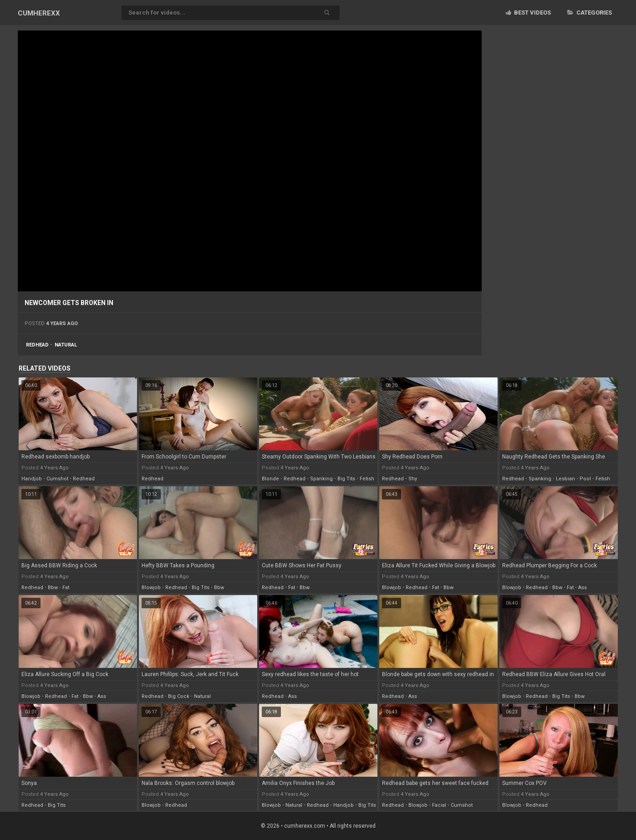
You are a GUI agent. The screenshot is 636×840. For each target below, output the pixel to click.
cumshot (57, 479)
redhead (37, 345)
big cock (179, 696)
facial (439, 805)
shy (413, 479)
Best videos (528, 13)
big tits (346, 479)
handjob (32, 479)
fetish (367, 479)
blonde (270, 479)
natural (66, 345)
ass (583, 588)
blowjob (151, 588)
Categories (590, 13)
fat (66, 588)
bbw (53, 588)
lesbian (565, 479)
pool (585, 479)
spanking (321, 479)
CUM (39, 13)
